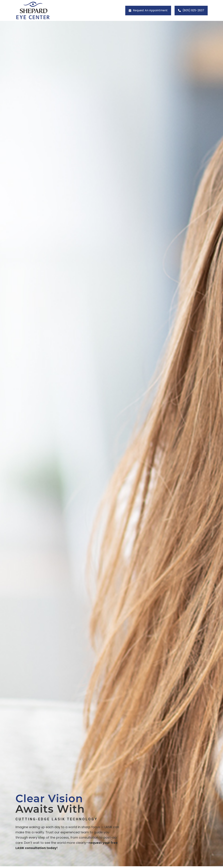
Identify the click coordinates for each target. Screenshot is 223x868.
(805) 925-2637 (193, 10)
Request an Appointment (150, 10)
